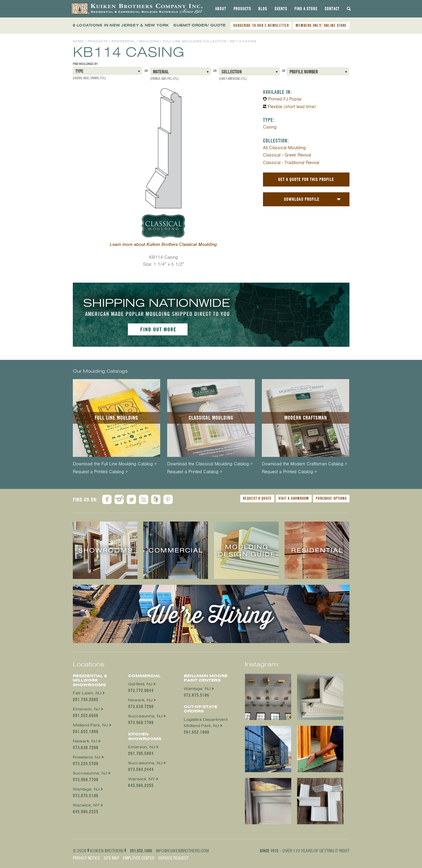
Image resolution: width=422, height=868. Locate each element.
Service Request (173, 858)
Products (242, 9)
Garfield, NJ (140, 684)
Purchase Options (331, 498)
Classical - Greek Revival (287, 155)
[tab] (221, 9)
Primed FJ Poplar (285, 99)
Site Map (111, 858)
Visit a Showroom (294, 498)
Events (281, 9)
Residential (123, 41)
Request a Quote (257, 498)
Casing (270, 127)
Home (78, 41)
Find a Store (306, 9)
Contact (332, 9)
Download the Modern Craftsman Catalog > (304, 464)
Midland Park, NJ (90, 725)
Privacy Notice (86, 858)
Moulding (149, 41)
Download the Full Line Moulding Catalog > (115, 464)
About (221, 9)
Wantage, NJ (86, 789)
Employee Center (139, 858)
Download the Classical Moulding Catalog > (210, 464)
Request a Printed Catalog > (100, 472)
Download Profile (302, 199)
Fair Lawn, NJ (87, 693)
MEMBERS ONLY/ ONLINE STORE (321, 25)
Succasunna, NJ (90, 773)
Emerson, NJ (86, 709)
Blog (263, 9)
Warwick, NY (86, 805)
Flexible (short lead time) (292, 107)
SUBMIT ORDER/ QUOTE (199, 25)
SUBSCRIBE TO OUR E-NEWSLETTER (261, 25)
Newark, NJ (85, 741)
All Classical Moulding (284, 148)
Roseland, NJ (87, 757)
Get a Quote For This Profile (306, 179)
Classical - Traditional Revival (291, 163)
